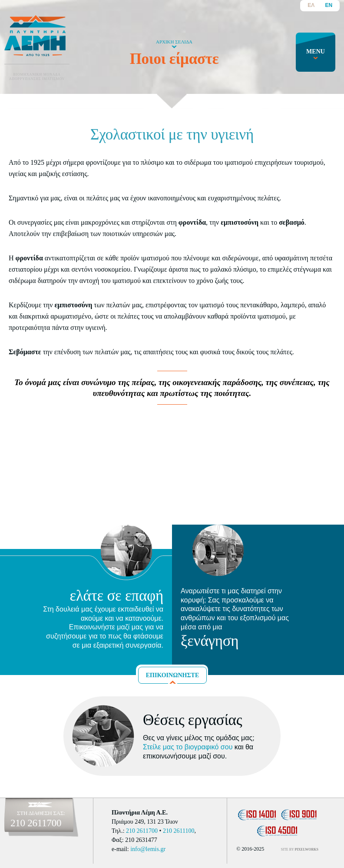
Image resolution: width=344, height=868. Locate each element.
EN (329, 5)
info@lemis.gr (148, 849)
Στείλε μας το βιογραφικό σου (188, 747)
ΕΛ (311, 5)
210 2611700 (36, 823)
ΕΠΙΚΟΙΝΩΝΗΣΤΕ (172, 675)
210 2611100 (179, 831)
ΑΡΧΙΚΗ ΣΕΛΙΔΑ (174, 42)
